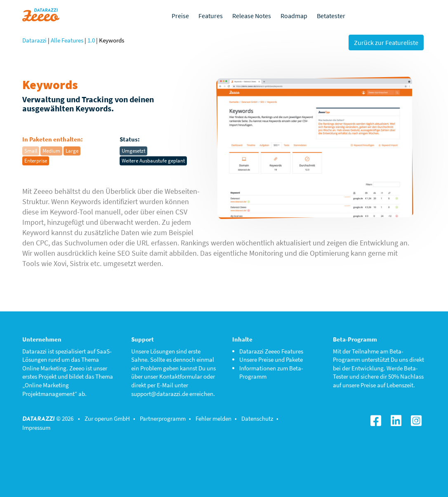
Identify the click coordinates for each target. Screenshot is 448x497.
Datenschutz (257, 418)
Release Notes (252, 16)
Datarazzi (34, 40)
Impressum (36, 428)
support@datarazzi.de (160, 394)
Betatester (331, 16)
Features (211, 16)
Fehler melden (213, 418)
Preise (180, 16)
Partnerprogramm (163, 418)
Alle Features (67, 40)
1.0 (91, 40)
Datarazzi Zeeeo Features (271, 351)
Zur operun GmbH (107, 418)
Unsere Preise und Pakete (271, 359)
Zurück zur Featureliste (386, 42)
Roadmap (294, 16)
